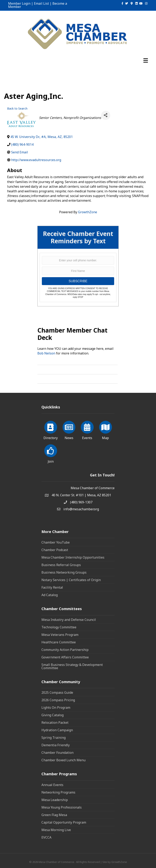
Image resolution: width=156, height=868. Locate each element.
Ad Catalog (50, 595)
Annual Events (52, 785)
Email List (41, 3)
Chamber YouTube (56, 542)
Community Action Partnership (65, 650)
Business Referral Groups (61, 565)
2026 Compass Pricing (58, 700)
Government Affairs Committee (65, 657)
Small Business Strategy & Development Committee (72, 666)
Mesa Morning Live (56, 830)
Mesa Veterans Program (60, 635)
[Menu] (146, 60)
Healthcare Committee (59, 642)
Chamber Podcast (55, 550)
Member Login (19, 3)
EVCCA (46, 837)
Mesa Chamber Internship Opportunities (73, 557)
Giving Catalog (53, 715)
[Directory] (51, 430)
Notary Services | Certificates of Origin (71, 580)
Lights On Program (56, 708)
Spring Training (54, 738)
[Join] (51, 453)
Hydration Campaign (57, 730)
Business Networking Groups (64, 572)
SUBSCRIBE (78, 281)
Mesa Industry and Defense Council (69, 620)
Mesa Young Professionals (62, 807)
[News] (69, 430)
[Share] (106, 115)
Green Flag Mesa (54, 815)
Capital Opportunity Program (64, 822)
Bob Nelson (46, 353)
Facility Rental (52, 587)
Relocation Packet (55, 723)
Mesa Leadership (55, 800)
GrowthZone (88, 212)
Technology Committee (59, 627)
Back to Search (17, 108)
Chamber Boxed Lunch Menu (63, 760)
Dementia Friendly (56, 745)
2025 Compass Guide (57, 692)
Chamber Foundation (57, 753)
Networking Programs (58, 792)
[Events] (87, 430)
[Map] (106, 430)
